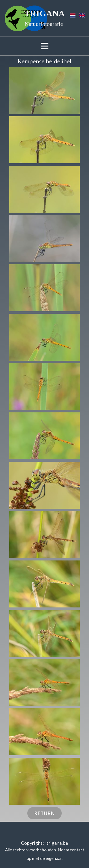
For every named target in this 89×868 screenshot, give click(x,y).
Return (44, 813)
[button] (44, 90)
